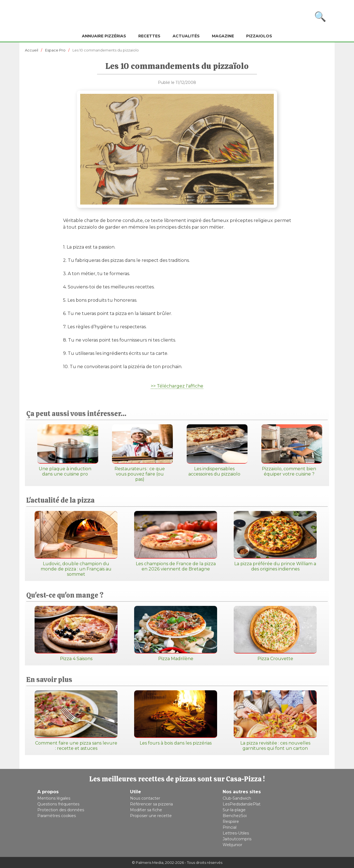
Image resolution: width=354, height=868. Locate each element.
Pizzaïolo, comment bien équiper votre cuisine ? (289, 450)
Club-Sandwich (237, 798)
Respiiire (231, 821)
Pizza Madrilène (176, 634)
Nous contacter (145, 798)
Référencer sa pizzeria (151, 804)
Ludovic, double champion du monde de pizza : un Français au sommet (76, 544)
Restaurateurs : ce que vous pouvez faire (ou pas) (140, 453)
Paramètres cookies (57, 816)
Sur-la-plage (234, 810)
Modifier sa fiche (146, 810)
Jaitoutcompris (237, 839)
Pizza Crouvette (275, 634)
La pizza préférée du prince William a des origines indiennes (275, 541)
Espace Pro (55, 50)
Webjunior (232, 845)
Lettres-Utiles (236, 833)
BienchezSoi (235, 816)
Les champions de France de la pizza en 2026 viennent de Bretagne (176, 541)
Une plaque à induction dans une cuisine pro (65, 450)
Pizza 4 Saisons (76, 634)
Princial (230, 827)
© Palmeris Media (148, 862)
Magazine (223, 36)
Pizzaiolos (259, 36)
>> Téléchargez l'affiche (177, 386)
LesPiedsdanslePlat (242, 804)
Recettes (149, 36)
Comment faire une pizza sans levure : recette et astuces (76, 721)
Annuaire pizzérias (104, 36)
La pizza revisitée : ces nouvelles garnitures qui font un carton (275, 721)
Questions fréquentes (58, 804)
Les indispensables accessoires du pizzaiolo (214, 450)
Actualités (186, 36)
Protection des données (61, 810)
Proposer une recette (151, 816)
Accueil (32, 50)
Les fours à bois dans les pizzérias (176, 718)
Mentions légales (54, 798)
